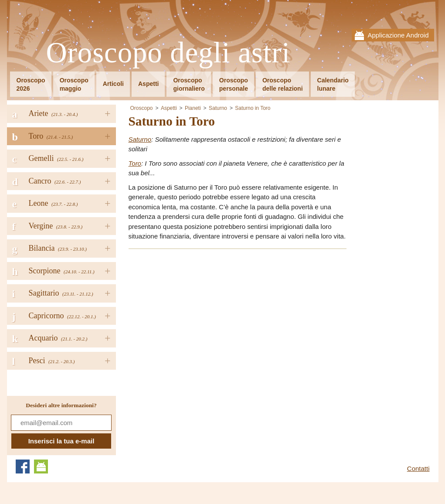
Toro (135, 163)
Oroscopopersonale (234, 84)
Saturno (218, 108)
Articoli (113, 84)
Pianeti (193, 108)
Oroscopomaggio (74, 84)
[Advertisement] (202, 317)
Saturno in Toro (253, 108)
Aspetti (148, 84)
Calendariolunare (333, 84)
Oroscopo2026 (31, 84)
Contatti (418, 468)
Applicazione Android (398, 35)
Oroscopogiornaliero (189, 84)
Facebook (23, 467)
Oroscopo (142, 108)
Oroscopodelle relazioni (283, 84)
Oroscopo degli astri (168, 53)
